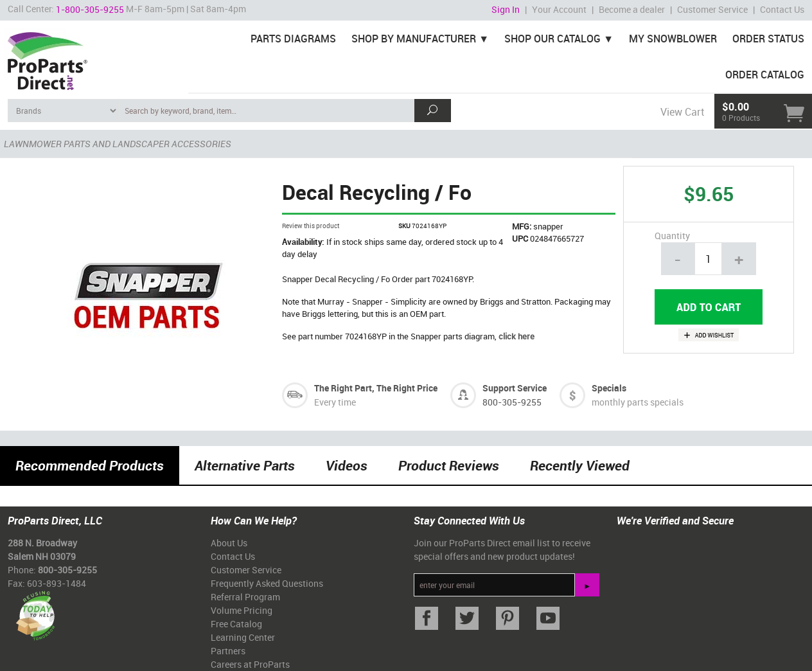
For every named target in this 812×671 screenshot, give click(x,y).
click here (516, 336)
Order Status (768, 39)
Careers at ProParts (250, 664)
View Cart (682, 112)
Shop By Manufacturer (414, 39)
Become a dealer (632, 9)
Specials (609, 388)
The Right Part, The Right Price (376, 388)
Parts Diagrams (293, 39)
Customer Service (712, 9)
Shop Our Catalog (552, 39)
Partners (228, 651)
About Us (229, 543)
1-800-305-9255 (90, 9)
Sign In (506, 9)
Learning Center (243, 637)
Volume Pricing (242, 610)
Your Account (559, 9)
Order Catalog (765, 75)
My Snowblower (673, 39)
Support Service (515, 388)
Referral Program (245, 597)
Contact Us (782, 9)
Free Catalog (236, 624)
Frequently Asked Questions (267, 583)
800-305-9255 (512, 402)
